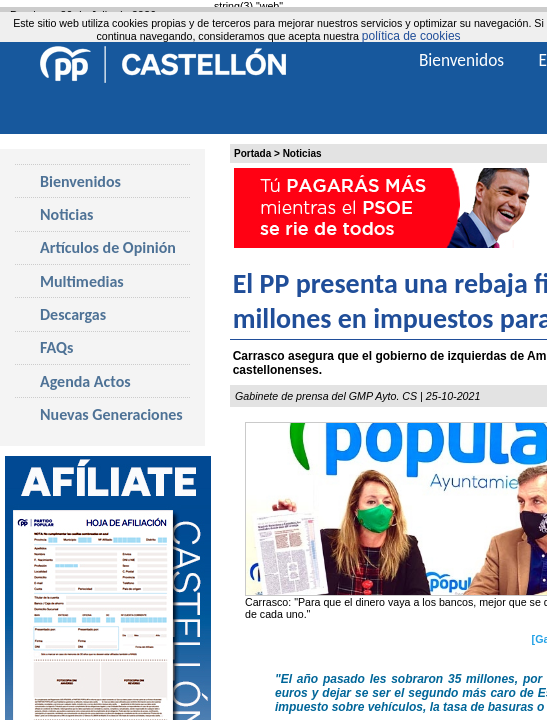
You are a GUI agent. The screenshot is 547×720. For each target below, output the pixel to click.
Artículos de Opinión (108, 247)
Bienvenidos (80, 181)
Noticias (302, 153)
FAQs (56, 347)
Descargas (73, 314)
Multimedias (82, 281)
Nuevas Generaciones (111, 414)
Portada (252, 153)
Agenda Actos (85, 381)
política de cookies (411, 36)
